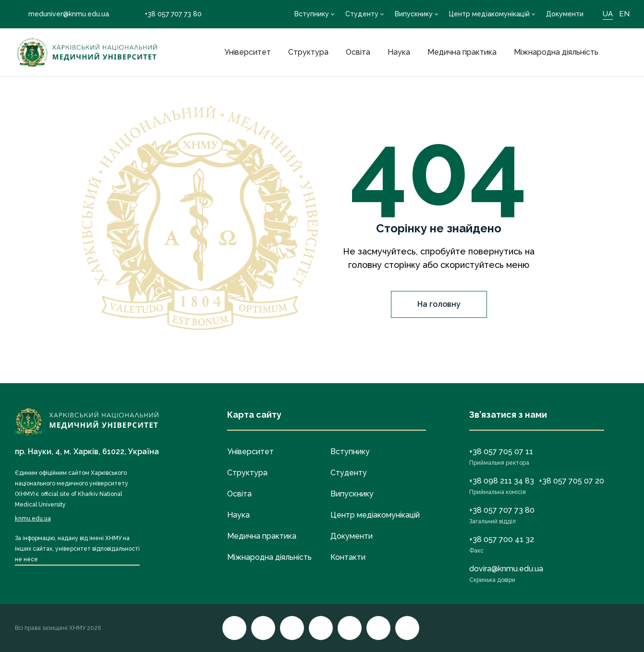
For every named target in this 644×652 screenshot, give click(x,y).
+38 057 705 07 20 (571, 481)
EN (624, 14)
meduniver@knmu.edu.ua (62, 14)
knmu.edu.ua (33, 519)
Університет (248, 52)
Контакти (348, 557)
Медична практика (462, 52)
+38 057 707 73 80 (166, 14)
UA (608, 14)
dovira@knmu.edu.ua (506, 569)
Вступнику (312, 14)
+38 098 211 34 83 (502, 481)
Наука (399, 52)
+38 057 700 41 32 (502, 539)
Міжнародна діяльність (556, 52)
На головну (439, 304)
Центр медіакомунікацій (489, 14)
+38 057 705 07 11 (501, 452)
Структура (308, 52)
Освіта (358, 52)
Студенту (362, 14)
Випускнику (414, 14)
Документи (565, 14)
